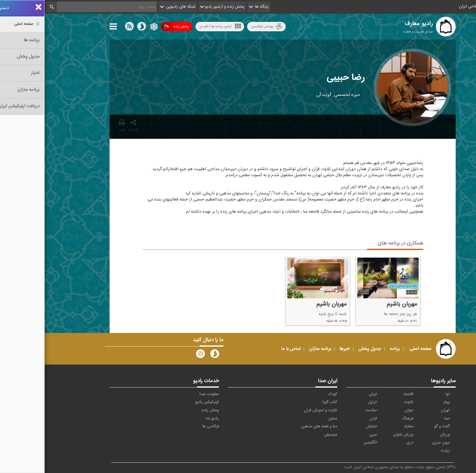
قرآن (328, 419)
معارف (364, 427)
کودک (288, 394)
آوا (403, 394)
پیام (402, 402)
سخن (288, 419)
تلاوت (364, 402)
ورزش (400, 435)
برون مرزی (396, 443)
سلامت (326, 410)
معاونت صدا (165, 394)
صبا (402, 419)
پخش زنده (132, 27)
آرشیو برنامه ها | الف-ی (176, 26)
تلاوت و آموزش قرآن (276, 410)
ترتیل (328, 402)
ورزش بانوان (359, 435)
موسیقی (286, 435)
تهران (401, 410)
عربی (328, 435)
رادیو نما (168, 419)
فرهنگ (363, 419)
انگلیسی (326, 443)
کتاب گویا (285, 402)
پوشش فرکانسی (222, 27)
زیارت (401, 451)
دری (365, 443)
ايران (328, 394)
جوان (364, 410)
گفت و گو (397, 427)
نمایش (327, 427)
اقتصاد (364, 394)
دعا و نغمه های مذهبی (275, 427)
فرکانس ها (166, 427)
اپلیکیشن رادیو (162, 402)
